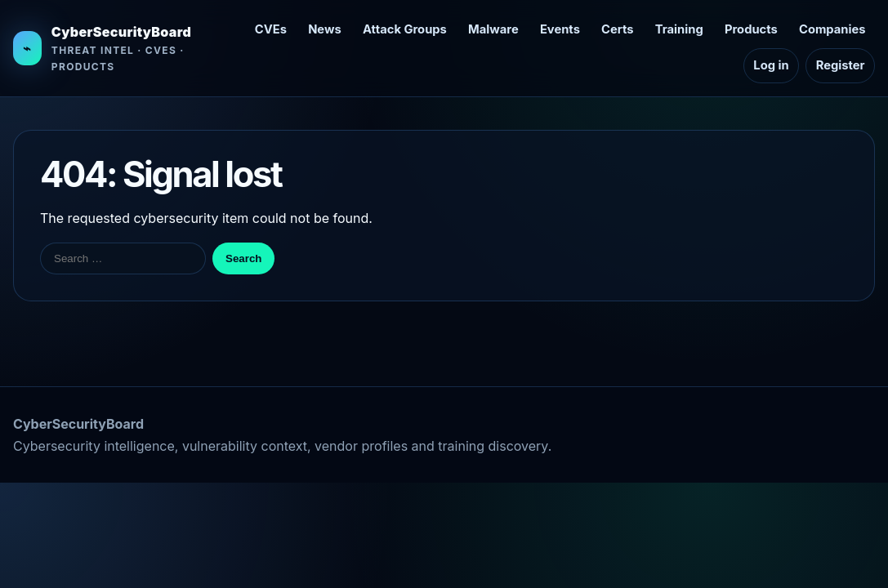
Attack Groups (405, 29)
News (325, 29)
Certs (617, 29)
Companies (832, 29)
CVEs (271, 29)
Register (841, 65)
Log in (771, 65)
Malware (493, 29)
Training (679, 29)
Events (560, 29)
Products (751, 29)
